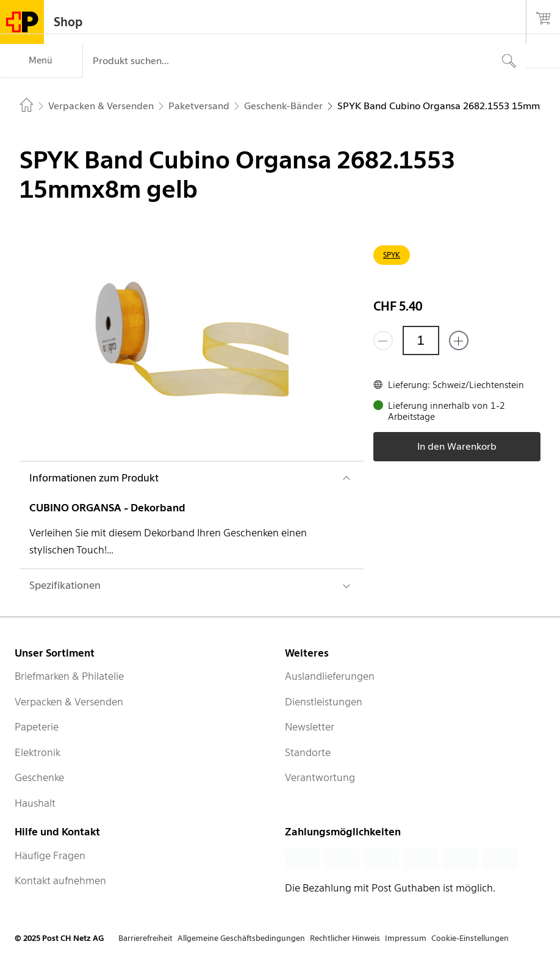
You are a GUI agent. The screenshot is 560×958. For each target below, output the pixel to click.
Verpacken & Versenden (69, 702)
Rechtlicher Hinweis (345, 938)
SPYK (392, 255)
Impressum (406, 938)
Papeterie (37, 727)
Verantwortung (320, 777)
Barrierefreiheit (145, 938)
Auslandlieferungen (330, 676)
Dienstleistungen (324, 702)
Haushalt (35, 803)
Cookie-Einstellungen (470, 938)
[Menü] (41, 61)
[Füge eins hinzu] (459, 340)
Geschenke (39, 777)
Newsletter (310, 727)
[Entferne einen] (383, 340)
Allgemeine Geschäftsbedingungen (241, 938)
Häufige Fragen (50, 855)
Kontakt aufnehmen (60, 881)
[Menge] (421, 340)
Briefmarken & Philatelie (69, 676)
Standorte (308, 752)
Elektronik (38, 752)
